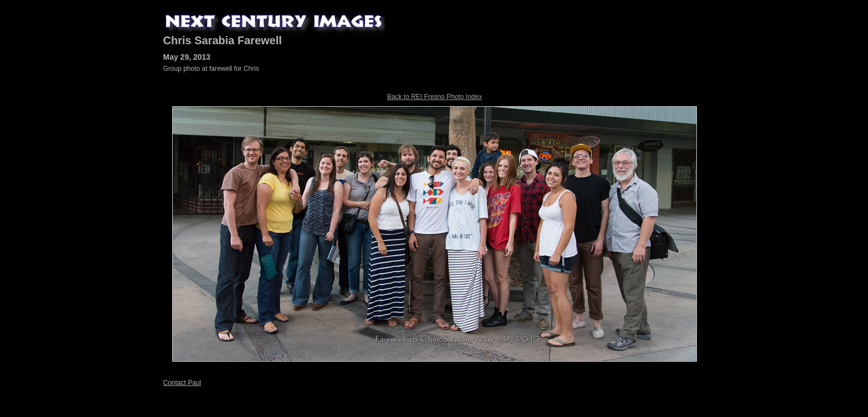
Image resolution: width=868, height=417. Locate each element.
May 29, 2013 (187, 57)
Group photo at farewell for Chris (211, 69)
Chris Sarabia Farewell (223, 40)
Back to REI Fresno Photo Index (434, 97)
